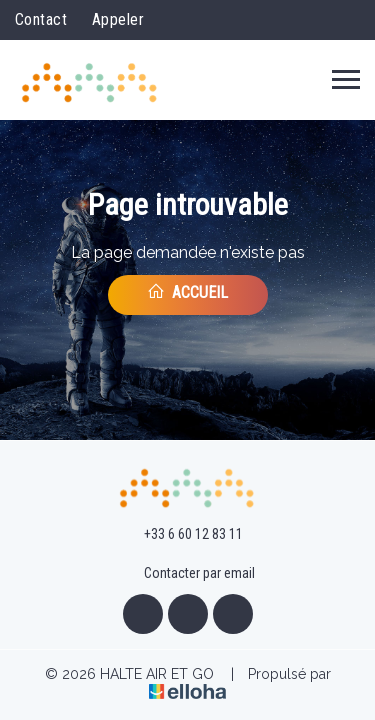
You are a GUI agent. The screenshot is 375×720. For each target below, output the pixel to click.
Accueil (187, 292)
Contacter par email (188, 574)
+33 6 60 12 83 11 (182, 535)
